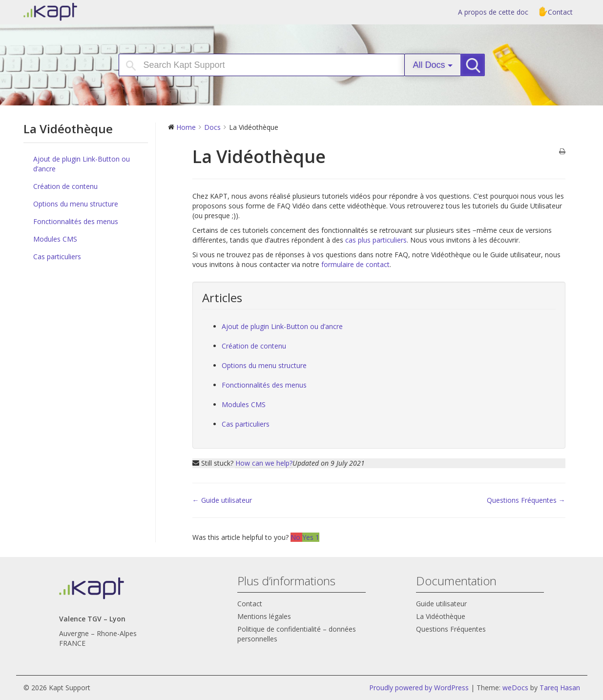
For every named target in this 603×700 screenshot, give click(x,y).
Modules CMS (55, 239)
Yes (311, 537)
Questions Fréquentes (451, 629)
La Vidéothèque (441, 616)
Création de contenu (65, 186)
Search (477, 65)
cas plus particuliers (376, 240)
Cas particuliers (57, 257)
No (296, 537)
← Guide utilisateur (222, 500)
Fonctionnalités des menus (76, 221)
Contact (560, 12)
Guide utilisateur (441, 604)
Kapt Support (84, 12)
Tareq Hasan (560, 688)
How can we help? (264, 463)
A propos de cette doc (493, 12)
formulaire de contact (355, 264)
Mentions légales (264, 616)
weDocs (515, 688)
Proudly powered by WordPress (419, 688)
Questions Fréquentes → (526, 500)
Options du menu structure (76, 204)
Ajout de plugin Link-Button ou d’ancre (82, 164)
